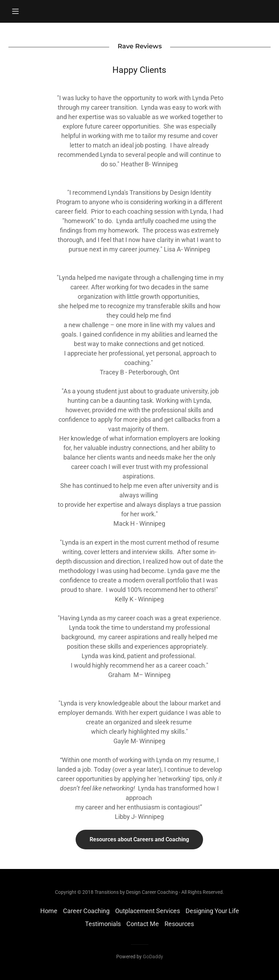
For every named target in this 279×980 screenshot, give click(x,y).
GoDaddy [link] (153, 957)
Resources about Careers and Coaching (139, 839)
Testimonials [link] (103, 924)
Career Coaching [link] (86, 911)
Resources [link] (179, 924)
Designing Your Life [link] (212, 911)
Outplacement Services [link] (148, 911)
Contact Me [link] (143, 924)
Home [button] (49, 911)
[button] (28, 11)
